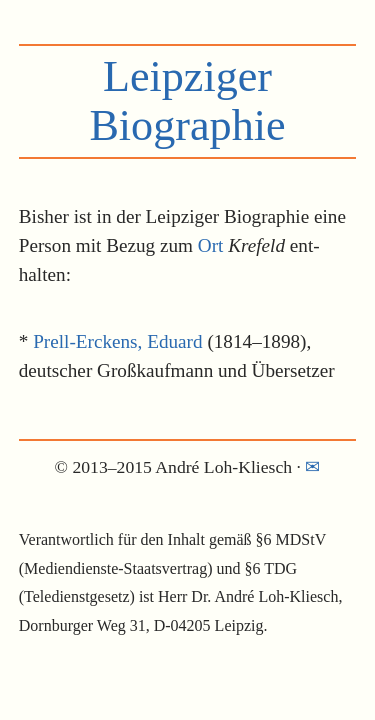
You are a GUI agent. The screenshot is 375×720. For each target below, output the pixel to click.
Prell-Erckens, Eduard (117, 341)
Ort (211, 245)
